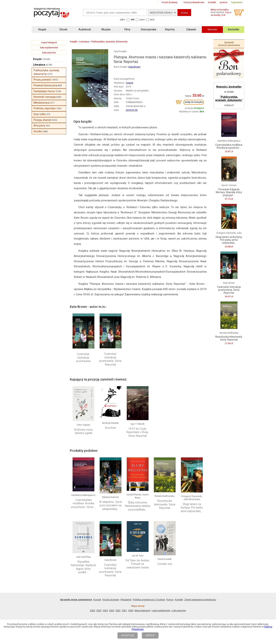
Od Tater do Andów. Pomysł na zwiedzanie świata (138, 564)
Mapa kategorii (142, 610)
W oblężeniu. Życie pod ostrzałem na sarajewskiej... (111, 505)
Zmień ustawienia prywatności (200, 600)
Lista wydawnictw (161, 610)
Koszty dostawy (111, 600)
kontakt (212, 2)
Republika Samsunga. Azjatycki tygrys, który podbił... (83, 567)
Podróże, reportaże (45, 108)
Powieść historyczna (45, 85)
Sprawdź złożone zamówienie (229, 44)
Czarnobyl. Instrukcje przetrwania (83, 358)
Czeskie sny (165, 564)
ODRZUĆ (150, 635)
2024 (105, 610)
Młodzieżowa (41, 103)
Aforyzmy (39, 126)
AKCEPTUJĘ (128, 635)
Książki (37, 59)
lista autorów (49, 53)
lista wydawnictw (49, 48)
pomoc (224, 2)
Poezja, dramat (42, 120)
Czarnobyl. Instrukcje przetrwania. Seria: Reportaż (110, 359)
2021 (124, 610)
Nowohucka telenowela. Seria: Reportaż (165, 504)
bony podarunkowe (194, 2)
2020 (131, 610)
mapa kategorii (49, 42)
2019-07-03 (132, 110)
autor (142, 20)
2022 (118, 610)
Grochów (110, 428)
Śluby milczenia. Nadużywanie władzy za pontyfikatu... (138, 506)
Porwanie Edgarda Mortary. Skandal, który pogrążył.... (229, 192)
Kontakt (179, 600)
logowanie (237, 2)
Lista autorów (179, 610)
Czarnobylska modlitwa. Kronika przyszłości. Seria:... (83, 503)
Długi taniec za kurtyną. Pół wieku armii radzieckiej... (192, 508)
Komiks (38, 131)
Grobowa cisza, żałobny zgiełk (83, 431)
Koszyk (97, 600)
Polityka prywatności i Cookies (149, 600)
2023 (112, 610)
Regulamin (126, 600)
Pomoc (170, 600)
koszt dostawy (170, 2)
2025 (99, 610)
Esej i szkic (40, 114)
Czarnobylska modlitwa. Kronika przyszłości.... (229, 146)
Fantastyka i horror (44, 91)
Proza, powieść (42, 80)
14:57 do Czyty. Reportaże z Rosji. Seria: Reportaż (138, 432)
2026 (93, 610)
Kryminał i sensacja (45, 97)
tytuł (152, 20)
